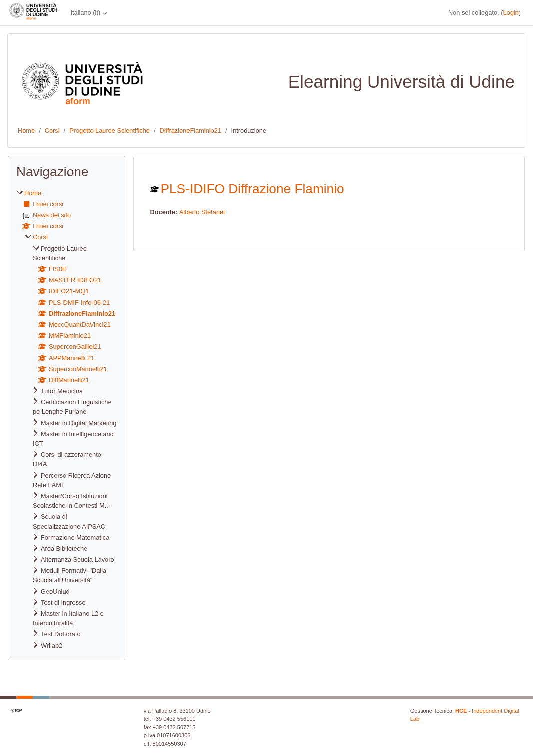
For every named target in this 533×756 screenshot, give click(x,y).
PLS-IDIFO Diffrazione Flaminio (253, 189)
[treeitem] (67, 419)
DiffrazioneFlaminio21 (190, 130)
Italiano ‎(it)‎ (85, 12)
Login (511, 12)
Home (26, 130)
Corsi (52, 130)
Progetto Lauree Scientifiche (110, 130)
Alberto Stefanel (202, 212)
